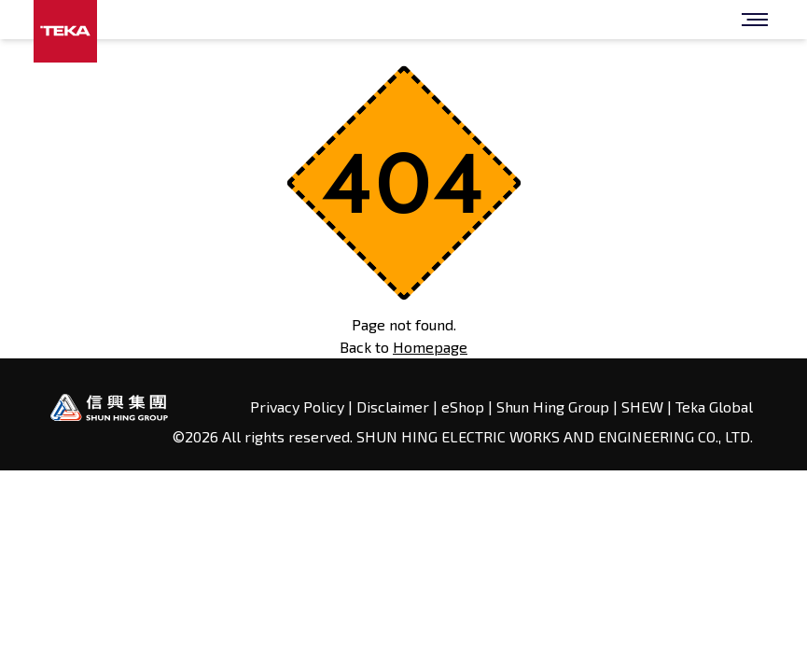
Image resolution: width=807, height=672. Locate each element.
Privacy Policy (299, 406)
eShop (463, 406)
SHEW (644, 406)
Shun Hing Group (555, 406)
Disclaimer (393, 406)
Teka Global (714, 406)
